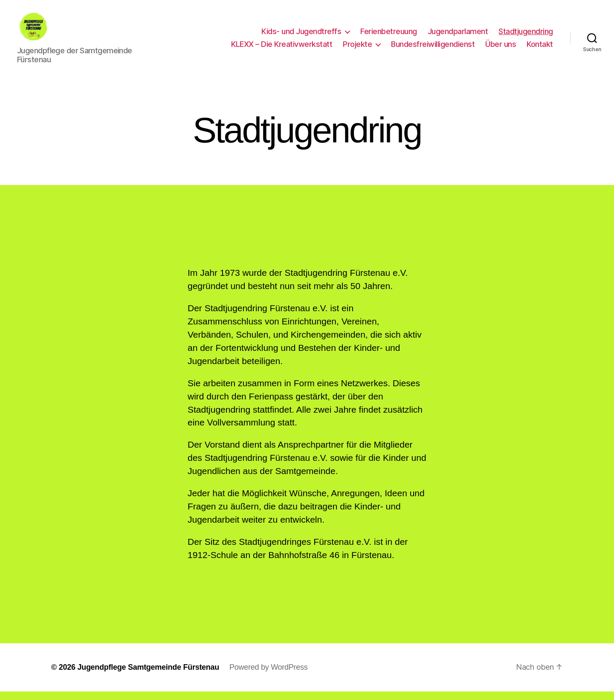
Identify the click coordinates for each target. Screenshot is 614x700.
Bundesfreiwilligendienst (433, 48)
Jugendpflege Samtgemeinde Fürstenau (148, 676)
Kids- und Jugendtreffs (301, 36)
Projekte (357, 48)
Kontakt (540, 48)
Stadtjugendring (526, 36)
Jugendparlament (458, 36)
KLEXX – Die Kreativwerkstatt (282, 48)
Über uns (501, 48)
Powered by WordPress (268, 676)
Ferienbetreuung (389, 36)
